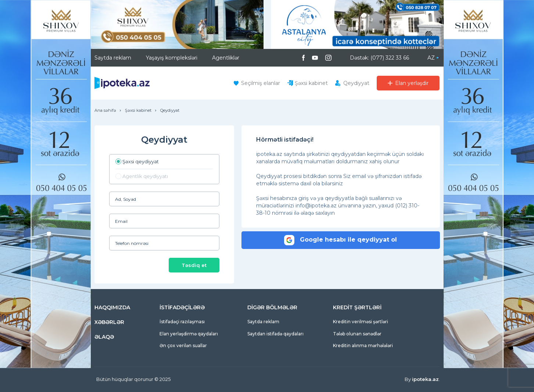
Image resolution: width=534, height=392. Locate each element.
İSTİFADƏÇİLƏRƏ (182, 307)
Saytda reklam (113, 58)
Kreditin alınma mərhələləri (363, 345)
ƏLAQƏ (104, 337)
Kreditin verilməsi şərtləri (361, 322)
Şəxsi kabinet (311, 83)
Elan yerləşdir (412, 83)
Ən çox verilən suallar (183, 345)
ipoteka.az (425, 379)
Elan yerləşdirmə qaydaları (189, 334)
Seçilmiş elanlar (261, 83)
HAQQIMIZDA (112, 307)
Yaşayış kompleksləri (172, 58)
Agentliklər (226, 58)
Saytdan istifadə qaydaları (275, 334)
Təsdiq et (194, 265)
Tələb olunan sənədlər (357, 334)
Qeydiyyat (356, 83)
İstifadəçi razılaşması (182, 322)
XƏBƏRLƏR (109, 322)
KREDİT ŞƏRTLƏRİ (357, 307)
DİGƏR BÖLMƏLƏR (272, 307)
